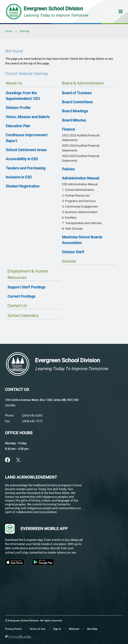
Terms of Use (37, 629)
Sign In (57, 629)
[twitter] (18, 460)
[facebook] (7, 460)
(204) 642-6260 (32, 415)
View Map (10, 405)
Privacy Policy (13, 629)
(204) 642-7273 (32, 421)
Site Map (92, 629)
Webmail (74, 629)
